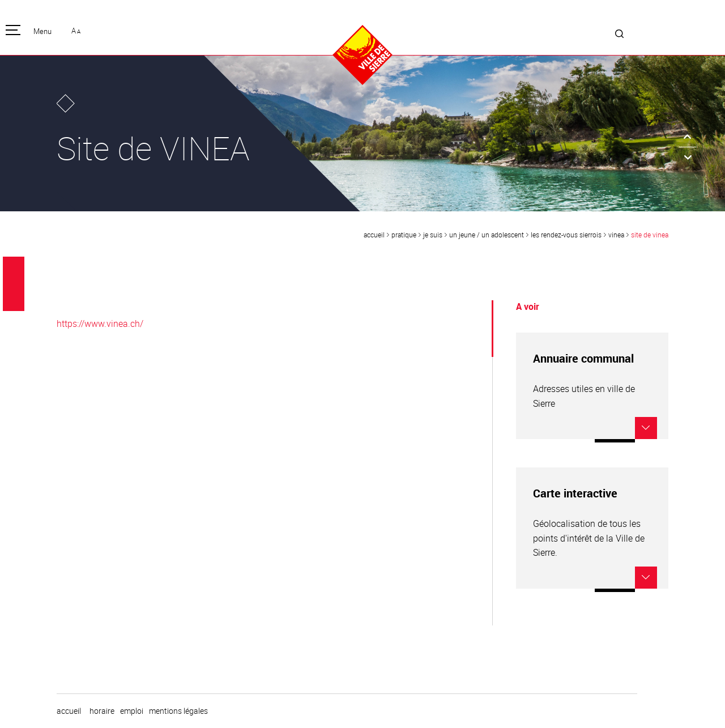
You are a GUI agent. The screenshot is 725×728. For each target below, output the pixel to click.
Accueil (374, 235)
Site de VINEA (650, 235)
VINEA (616, 235)
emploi (132, 711)
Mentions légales (178, 711)
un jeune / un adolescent (487, 235)
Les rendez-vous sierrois (566, 235)
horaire (102, 711)
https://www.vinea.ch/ (100, 323)
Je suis (433, 235)
